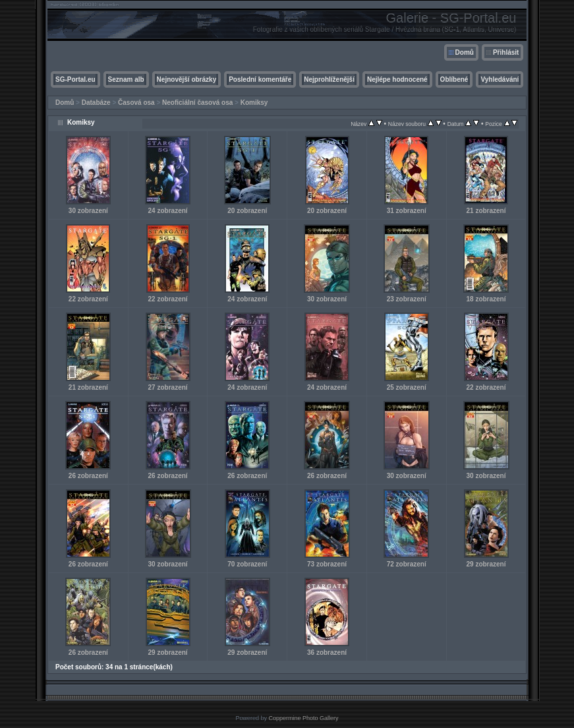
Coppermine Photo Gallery (303, 718)
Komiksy (254, 103)
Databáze (96, 103)
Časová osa (136, 103)
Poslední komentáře (260, 79)
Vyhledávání (500, 79)
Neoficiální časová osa (197, 103)
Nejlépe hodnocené (397, 79)
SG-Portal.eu (75, 79)
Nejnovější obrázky (187, 79)
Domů (465, 52)
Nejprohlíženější (329, 79)
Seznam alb (126, 79)
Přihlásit (506, 52)
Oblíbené (454, 79)
